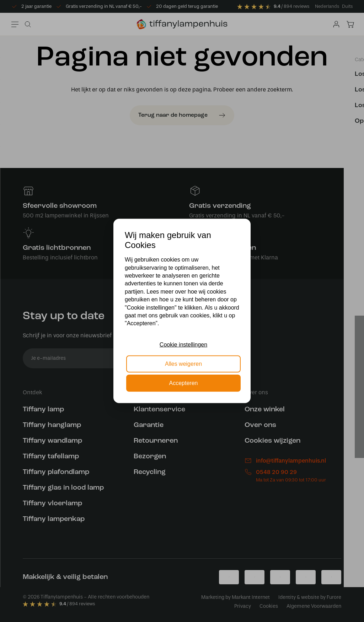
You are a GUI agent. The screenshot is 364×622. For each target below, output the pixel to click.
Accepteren (184, 383)
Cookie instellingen (183, 344)
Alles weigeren (183, 364)
